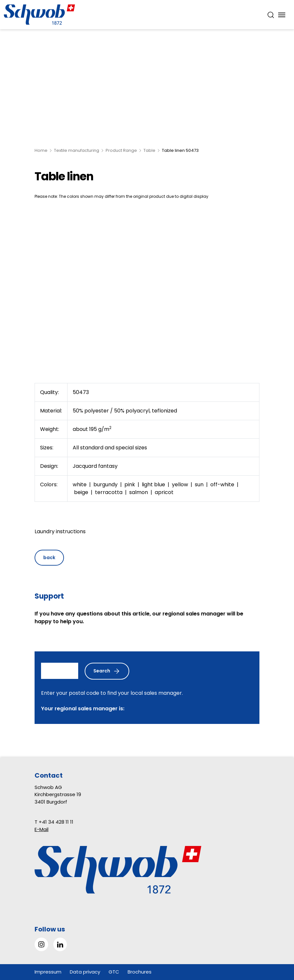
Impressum (48, 972)
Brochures (140, 972)
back (49, 558)
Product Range (121, 150)
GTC (114, 972)
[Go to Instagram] (41, 944)
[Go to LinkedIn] (60, 944)
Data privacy (85, 972)
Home (41, 150)
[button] (274, 939)
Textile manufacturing (77, 150)
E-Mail (42, 829)
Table (149, 150)
